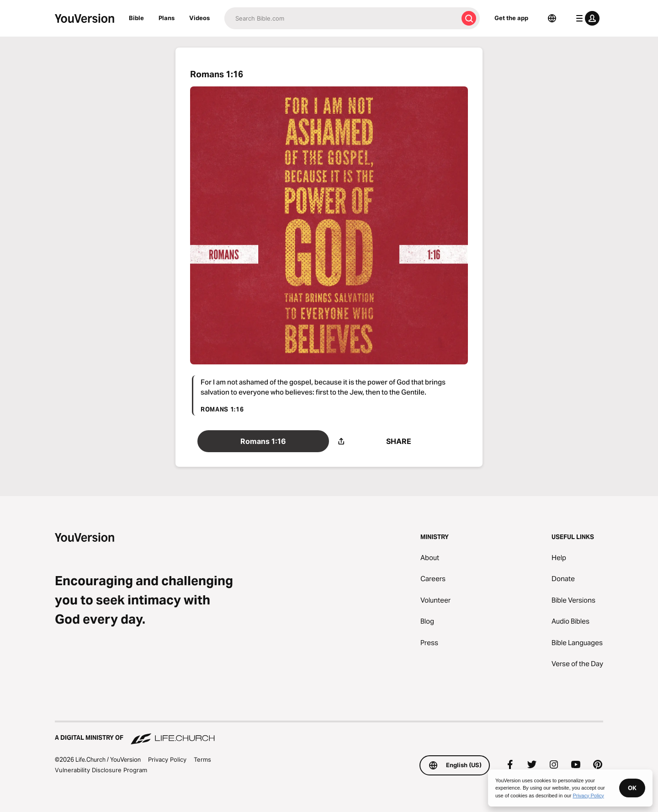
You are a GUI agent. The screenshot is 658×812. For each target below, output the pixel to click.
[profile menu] (586, 18)
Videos (199, 18)
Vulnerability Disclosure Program (101, 770)
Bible (136, 18)
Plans (167, 18)
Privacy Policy (167, 759)
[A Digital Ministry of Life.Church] (329, 733)
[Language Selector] (552, 18)
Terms (202, 759)
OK (632, 788)
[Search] (341, 18)
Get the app (511, 18)
